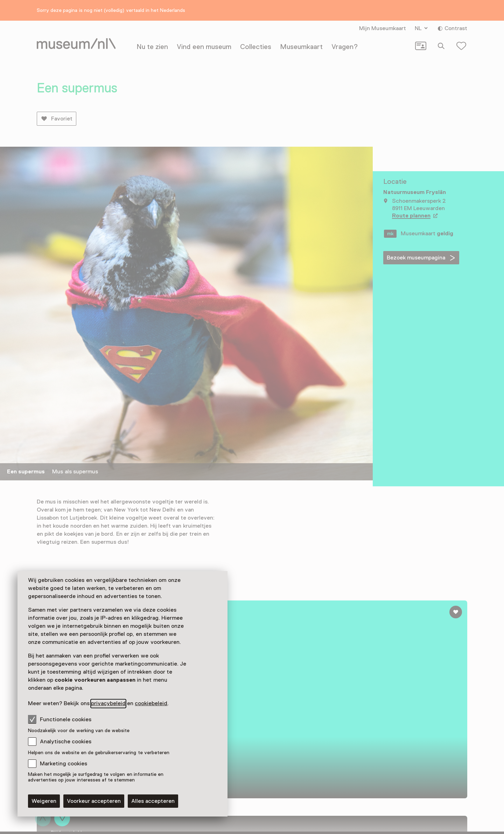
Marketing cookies (64, 764)
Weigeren (44, 801)
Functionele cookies (60, 719)
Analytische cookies (66, 742)
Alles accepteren (153, 801)
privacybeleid (108, 703)
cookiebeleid (151, 703)
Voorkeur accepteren (94, 801)
